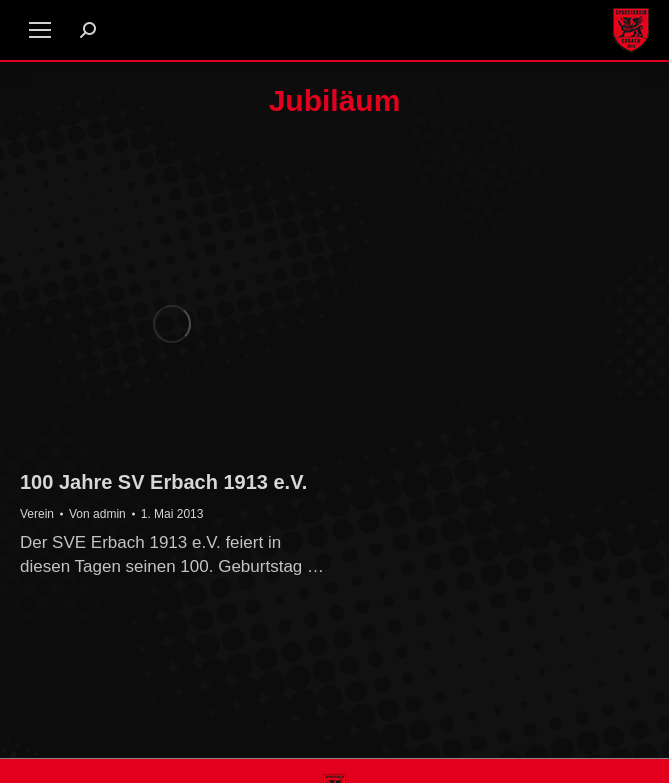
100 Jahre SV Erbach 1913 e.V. (163, 482)
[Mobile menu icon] (40, 30)
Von (97, 514)
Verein (37, 514)
